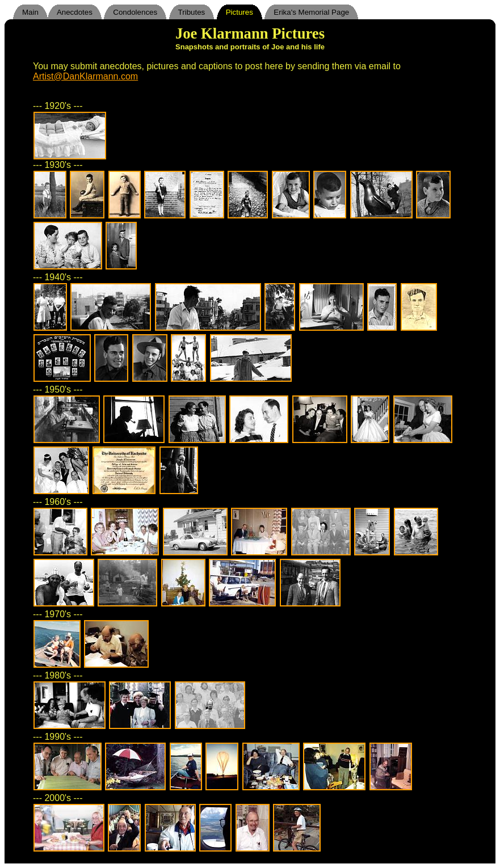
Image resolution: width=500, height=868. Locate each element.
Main (30, 12)
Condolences (135, 12)
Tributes (192, 12)
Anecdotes (75, 12)
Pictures (240, 12)
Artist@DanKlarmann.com (85, 76)
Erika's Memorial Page (311, 12)
